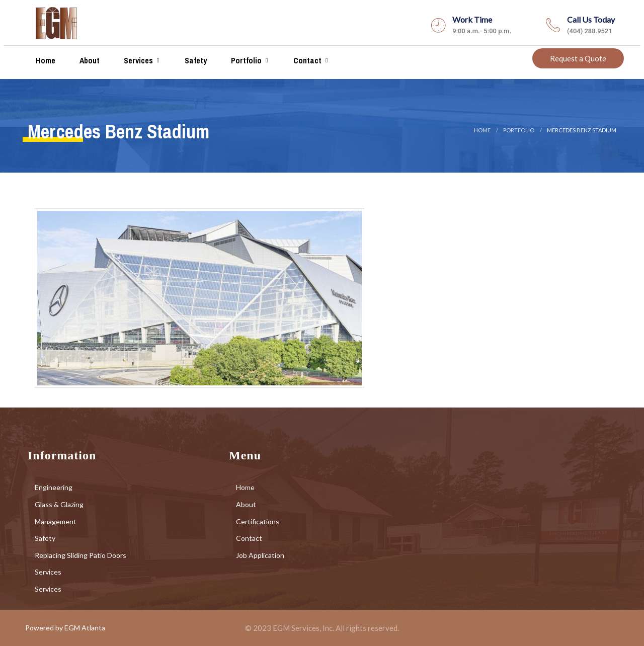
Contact (306, 60)
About (89, 60)
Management (56, 521)
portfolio (519, 130)
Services (137, 60)
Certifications (258, 521)
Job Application (260, 555)
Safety (195, 60)
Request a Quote (578, 58)
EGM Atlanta (85, 628)
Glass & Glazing (59, 504)
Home (45, 60)
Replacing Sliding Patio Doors (80, 555)
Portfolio (245, 60)
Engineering (54, 487)
